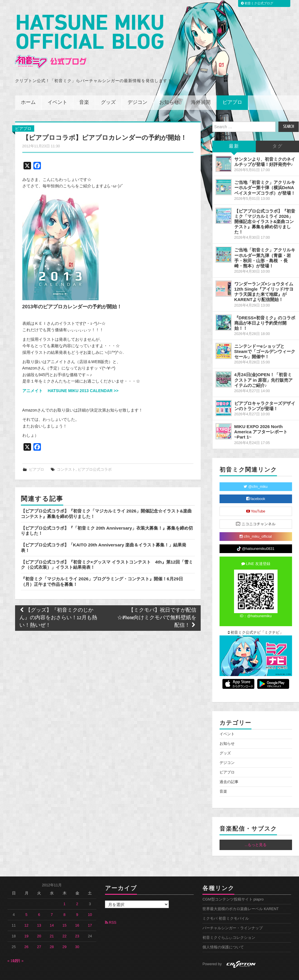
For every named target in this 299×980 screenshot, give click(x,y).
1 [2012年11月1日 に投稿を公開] (65, 891)
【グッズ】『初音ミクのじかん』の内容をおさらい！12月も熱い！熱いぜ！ (58, 605)
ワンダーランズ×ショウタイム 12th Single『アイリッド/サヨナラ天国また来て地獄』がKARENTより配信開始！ (264, 279)
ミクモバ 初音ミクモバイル (226, 906)
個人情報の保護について (223, 934)
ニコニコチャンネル (256, 511)
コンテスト (66, 457)
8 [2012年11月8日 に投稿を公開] (65, 902)
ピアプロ (232, 90)
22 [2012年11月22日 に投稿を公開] (64, 923)
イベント (57, 90)
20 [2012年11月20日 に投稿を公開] (39, 923)
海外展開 (201, 90)
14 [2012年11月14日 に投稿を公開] (52, 913)
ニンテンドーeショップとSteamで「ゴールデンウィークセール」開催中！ (265, 339)
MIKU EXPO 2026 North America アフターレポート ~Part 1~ (261, 419)
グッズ (108, 90)
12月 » (18, 948)
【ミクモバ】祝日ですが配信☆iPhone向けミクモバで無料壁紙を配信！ (157, 605)
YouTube (256, 499)
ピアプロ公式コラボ (95, 457)
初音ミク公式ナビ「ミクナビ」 (256, 620)
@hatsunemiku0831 (256, 536)
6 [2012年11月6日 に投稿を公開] (39, 902)
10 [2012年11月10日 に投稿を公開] (90, 902)
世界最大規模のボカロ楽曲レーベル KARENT (241, 896)
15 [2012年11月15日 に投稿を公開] (64, 913)
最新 (234, 134)
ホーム (28, 90)
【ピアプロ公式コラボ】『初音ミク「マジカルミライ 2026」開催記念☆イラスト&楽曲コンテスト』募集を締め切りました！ (265, 209)
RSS (111, 910)
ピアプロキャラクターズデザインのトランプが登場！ (265, 393)
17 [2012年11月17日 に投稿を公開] (90, 913)
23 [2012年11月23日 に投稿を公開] (77, 923)
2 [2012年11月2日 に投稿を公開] (77, 891)
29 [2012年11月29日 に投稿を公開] (64, 934)
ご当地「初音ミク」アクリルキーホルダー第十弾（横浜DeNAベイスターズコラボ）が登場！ (265, 175)
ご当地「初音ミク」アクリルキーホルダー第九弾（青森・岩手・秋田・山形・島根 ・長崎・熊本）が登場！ (265, 245)
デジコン (137, 90)
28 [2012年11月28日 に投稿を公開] (52, 934)
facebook (256, 486)
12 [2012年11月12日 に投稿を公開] (26, 913)
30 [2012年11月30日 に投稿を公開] (77, 934)
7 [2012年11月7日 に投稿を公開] (52, 902)
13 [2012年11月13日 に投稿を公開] (39, 913)
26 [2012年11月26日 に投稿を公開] (26, 934)
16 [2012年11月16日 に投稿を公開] (77, 913)
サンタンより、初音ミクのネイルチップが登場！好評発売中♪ (265, 149)
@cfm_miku (255, 474)
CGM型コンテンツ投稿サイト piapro (233, 887)
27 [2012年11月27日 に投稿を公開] (39, 934)
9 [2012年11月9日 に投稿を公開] (77, 902)
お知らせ (169, 90)
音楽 (84, 90)
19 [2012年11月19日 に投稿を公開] (26, 923)
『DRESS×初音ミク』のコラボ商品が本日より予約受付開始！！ (265, 310)
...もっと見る (256, 832)
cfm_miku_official (256, 524)
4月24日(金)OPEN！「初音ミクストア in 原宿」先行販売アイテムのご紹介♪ (264, 367)
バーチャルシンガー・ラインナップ (233, 915)
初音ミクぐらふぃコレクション (229, 925)
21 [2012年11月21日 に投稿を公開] (52, 923)
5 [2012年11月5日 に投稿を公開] (27, 902)
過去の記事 (229, 769)
